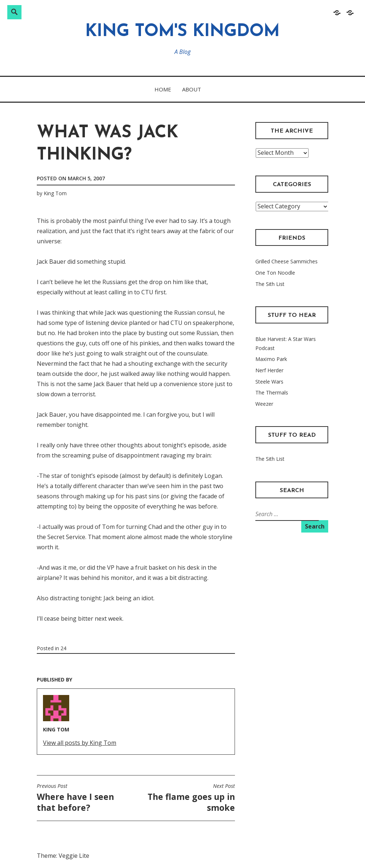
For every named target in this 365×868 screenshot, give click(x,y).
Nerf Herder (269, 370)
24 (63, 648)
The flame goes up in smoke (187, 798)
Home (163, 89)
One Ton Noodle (275, 273)
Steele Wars (269, 382)
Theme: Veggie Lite (63, 856)
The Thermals (272, 392)
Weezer (264, 404)
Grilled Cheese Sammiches (286, 261)
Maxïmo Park (271, 359)
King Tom (55, 193)
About (192, 89)
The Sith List (270, 284)
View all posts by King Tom (80, 743)
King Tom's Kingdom (182, 32)
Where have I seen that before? (85, 798)
